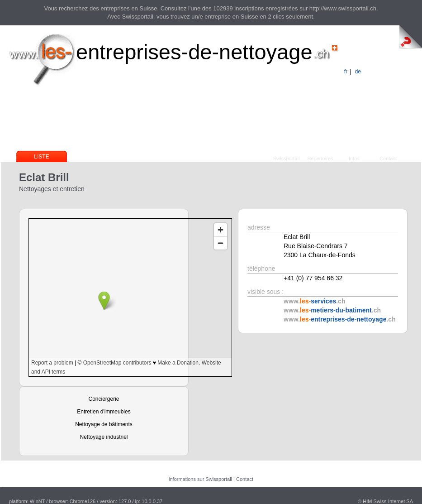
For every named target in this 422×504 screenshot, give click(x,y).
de (358, 72)
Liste (41, 157)
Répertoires (320, 158)
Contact (388, 158)
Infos (354, 158)
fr (346, 72)
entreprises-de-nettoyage (194, 52)
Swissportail (287, 158)
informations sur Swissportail (200, 479)
